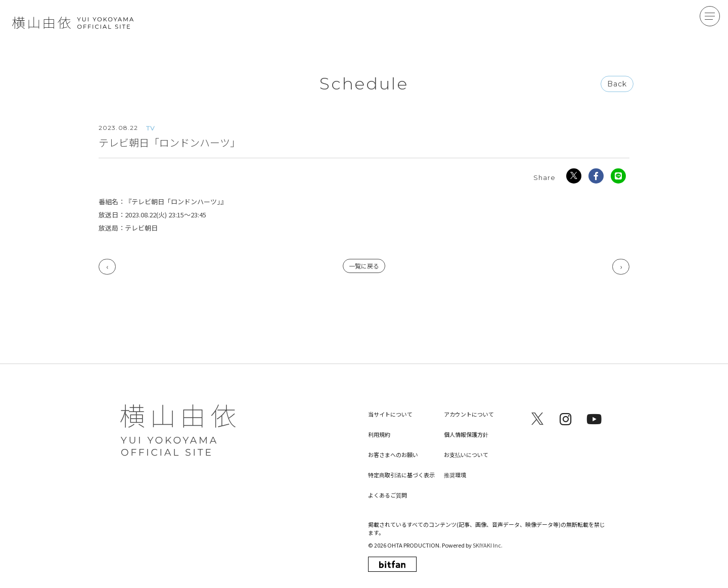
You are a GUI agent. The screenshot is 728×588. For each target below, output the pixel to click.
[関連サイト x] (537, 419)
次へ (621, 267)
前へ (107, 267)
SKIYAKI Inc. (488, 545)
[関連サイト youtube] (594, 419)
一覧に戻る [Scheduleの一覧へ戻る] (364, 266)
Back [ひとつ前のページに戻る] (617, 84)
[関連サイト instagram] (566, 419)
